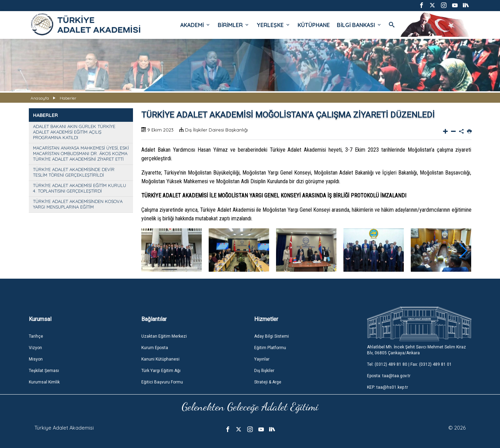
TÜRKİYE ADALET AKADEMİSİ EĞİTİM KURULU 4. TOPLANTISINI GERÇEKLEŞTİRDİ (80, 188)
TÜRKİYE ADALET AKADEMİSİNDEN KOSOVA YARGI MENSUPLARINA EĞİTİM (78, 204)
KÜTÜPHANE (314, 25)
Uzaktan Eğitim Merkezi (164, 336)
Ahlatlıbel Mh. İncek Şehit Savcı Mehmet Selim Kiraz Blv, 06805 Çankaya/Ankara (416, 350)
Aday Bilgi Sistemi (272, 336)
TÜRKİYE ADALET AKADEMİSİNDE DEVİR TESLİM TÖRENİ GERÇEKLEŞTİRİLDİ (74, 172)
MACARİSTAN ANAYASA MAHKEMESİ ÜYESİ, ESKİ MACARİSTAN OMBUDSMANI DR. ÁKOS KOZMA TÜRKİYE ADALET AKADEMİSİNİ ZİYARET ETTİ (81, 153)
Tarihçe (36, 336)
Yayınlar (262, 359)
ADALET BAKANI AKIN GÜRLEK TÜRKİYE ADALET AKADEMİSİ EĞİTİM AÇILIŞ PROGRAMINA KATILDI (74, 132)
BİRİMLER (234, 25)
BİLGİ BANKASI (359, 25)
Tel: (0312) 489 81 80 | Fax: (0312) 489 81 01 (409, 364)
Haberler (68, 98)
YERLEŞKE (274, 25)
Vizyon (35, 348)
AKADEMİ (195, 25)
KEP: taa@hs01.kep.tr (387, 387)
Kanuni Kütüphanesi (160, 359)
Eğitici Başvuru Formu (162, 382)
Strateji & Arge (268, 382)
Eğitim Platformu (270, 348)
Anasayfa (40, 98)
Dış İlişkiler (264, 371)
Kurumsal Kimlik (44, 382)
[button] (463, 251)
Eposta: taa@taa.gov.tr (389, 376)
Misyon (36, 359)
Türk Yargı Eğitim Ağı (161, 371)
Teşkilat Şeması (44, 371)
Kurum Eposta (155, 348)
